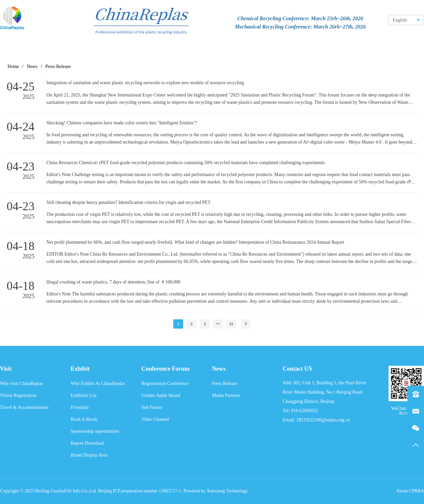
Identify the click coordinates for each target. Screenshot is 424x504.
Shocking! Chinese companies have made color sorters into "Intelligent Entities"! (122, 123)
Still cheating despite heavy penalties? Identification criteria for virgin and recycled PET (128, 202)
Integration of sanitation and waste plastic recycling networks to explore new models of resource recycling (145, 83)
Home (13, 66)
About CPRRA (410, 491)
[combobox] (406, 20)
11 (231, 324)
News (32, 66)
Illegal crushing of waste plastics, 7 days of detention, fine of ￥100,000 (113, 282)
